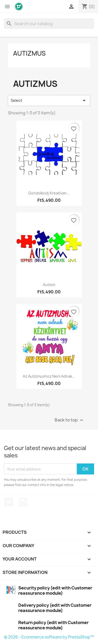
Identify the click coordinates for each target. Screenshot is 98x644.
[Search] (49, 24)
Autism (49, 285)
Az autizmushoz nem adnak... (49, 376)
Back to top (70, 420)
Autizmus (29, 53)
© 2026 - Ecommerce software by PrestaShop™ (49, 637)
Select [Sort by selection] (49, 101)
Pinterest (9, 502)
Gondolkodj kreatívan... (49, 193)
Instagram (23, 502)
